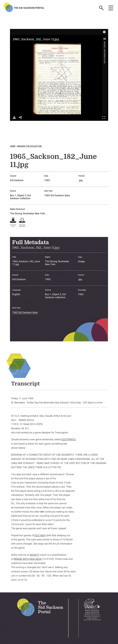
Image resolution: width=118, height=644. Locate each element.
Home (13, 146)
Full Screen (104, 117)
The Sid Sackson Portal (29, 8)
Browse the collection (29, 146)
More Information (104, 43)
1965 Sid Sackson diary (57, 195)
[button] (105, 39)
